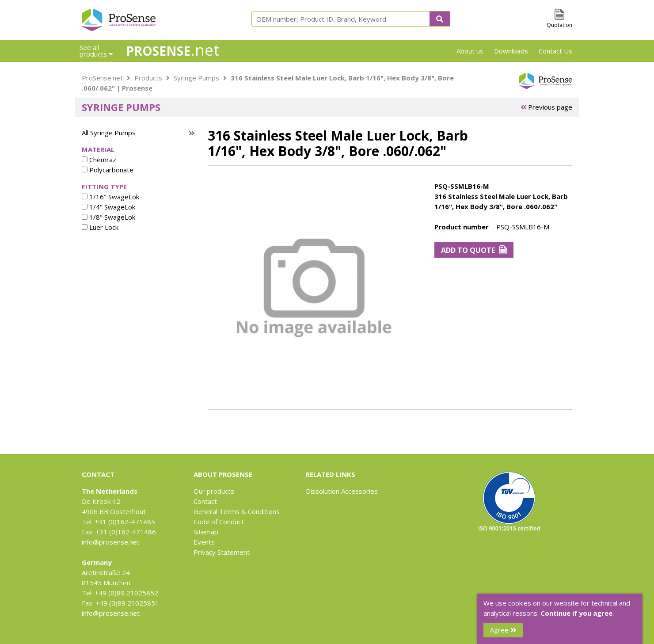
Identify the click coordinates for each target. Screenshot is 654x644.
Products (148, 78)
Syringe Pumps (196, 78)
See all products (96, 51)
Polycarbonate (108, 170)
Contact (205, 501)
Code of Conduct (219, 522)
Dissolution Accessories (342, 491)
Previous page (546, 107)
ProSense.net (102, 78)
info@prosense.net (111, 542)
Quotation (559, 25)
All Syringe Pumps (109, 133)
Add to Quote (474, 250)
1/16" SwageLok (110, 197)
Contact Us (555, 51)
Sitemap (206, 532)
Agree (503, 630)
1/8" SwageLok (108, 217)
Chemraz (99, 160)
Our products (214, 491)
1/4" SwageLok (108, 207)
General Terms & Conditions (237, 511)
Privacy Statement (222, 552)
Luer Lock (100, 227)
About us (470, 51)
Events (204, 542)
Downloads (511, 51)
